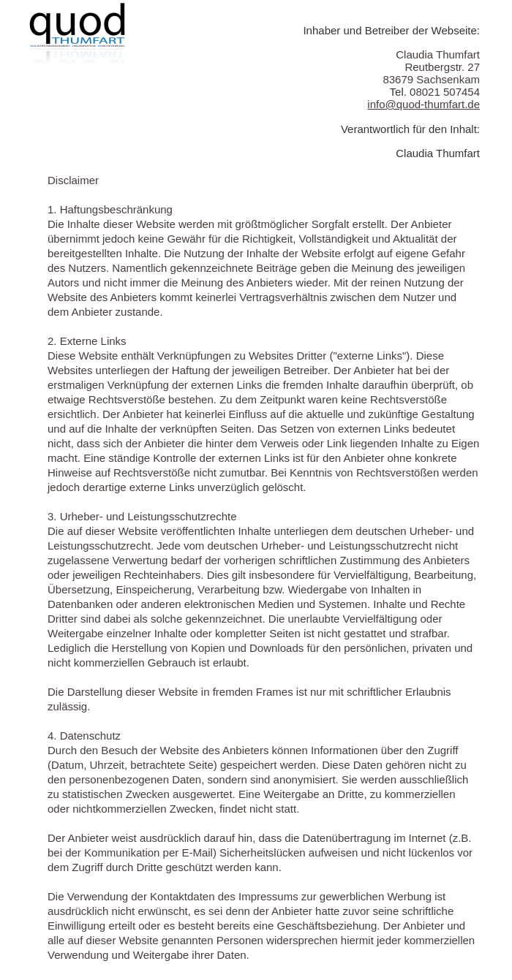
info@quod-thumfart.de (423, 104)
